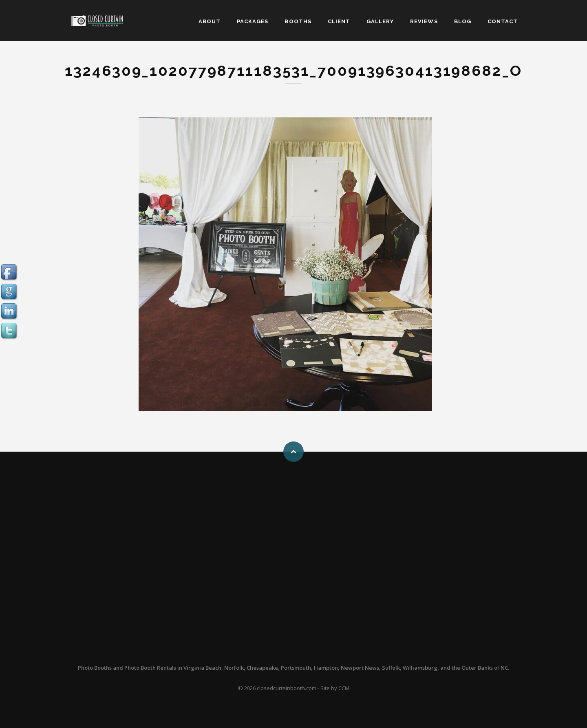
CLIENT (339, 21)
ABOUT (210, 21)
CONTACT (503, 21)
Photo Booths (95, 668)
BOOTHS (298, 21)
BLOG (463, 21)
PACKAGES (253, 21)
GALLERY (380, 21)
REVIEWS (424, 21)
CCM (344, 688)
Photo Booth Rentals (150, 668)
